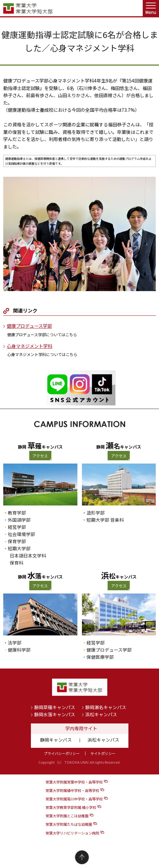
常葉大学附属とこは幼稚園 (67, 816)
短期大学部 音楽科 (105, 520)
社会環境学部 (21, 534)
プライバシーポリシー (62, 753)
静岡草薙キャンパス (55, 707)
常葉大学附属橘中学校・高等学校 (72, 790)
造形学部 (96, 513)
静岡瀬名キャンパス (106, 707)
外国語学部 (19, 520)
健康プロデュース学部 (29, 326)
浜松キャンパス (101, 714)
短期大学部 (19, 548)
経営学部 (17, 527)
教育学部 (17, 513)
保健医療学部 (100, 657)
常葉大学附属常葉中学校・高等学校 (74, 782)
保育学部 (17, 541)
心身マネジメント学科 (30, 346)
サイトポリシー (103, 753)
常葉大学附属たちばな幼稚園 (69, 824)
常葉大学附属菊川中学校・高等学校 (74, 799)
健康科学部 (19, 650)
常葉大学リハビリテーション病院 (72, 833)
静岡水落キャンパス (55, 714)
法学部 (15, 643)
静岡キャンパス (56, 740)
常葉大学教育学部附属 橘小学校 (71, 807)
